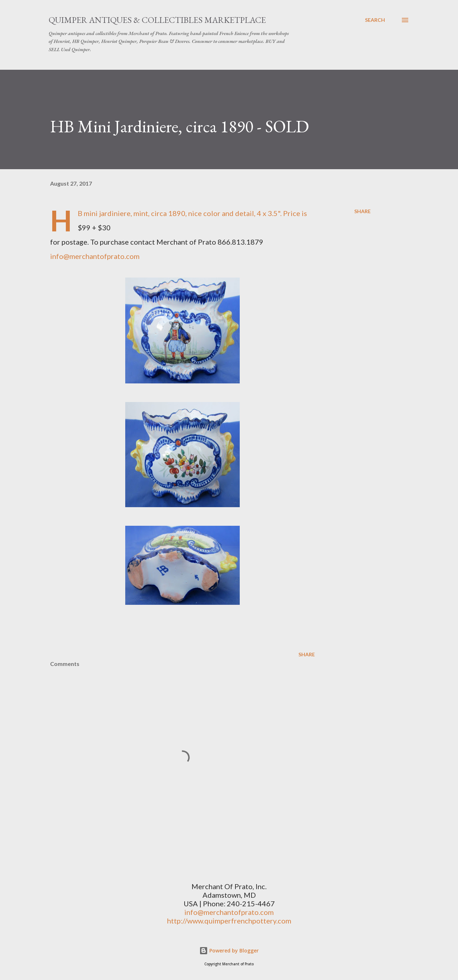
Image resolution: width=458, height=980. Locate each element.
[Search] (375, 20)
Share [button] (362, 211)
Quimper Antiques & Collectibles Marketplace (157, 20)
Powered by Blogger (229, 950)
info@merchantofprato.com (95, 256)
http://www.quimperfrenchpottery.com (229, 921)
